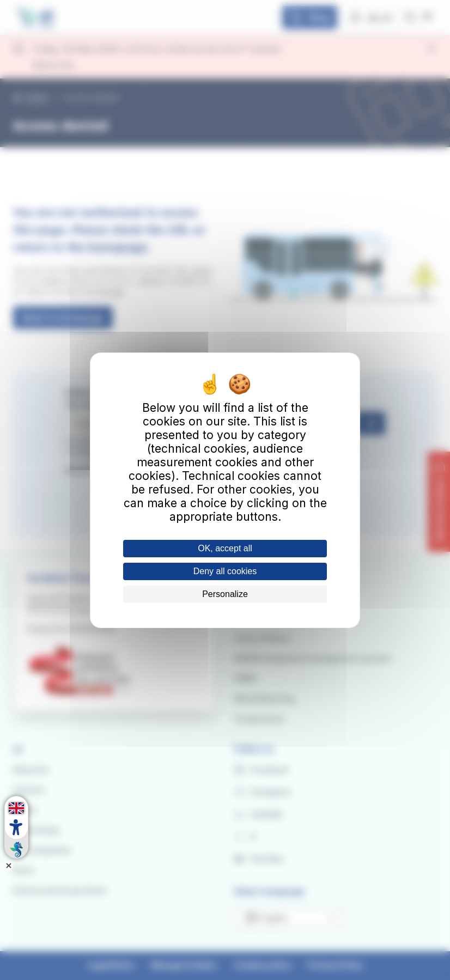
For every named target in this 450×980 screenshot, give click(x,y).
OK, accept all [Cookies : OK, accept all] (225, 548)
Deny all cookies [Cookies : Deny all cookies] (225, 571)
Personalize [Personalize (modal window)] (225, 594)
